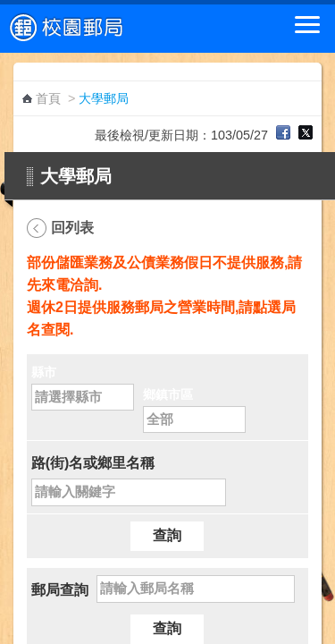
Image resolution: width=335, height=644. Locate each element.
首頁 (48, 98)
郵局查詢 (60, 590)
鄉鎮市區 (168, 394)
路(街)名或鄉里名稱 (93, 463)
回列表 (72, 228)
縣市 (44, 372)
